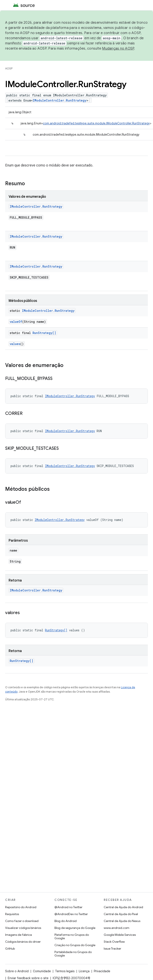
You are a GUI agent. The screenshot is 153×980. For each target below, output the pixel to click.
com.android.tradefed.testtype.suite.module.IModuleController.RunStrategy (96, 123)
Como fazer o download (22, 921)
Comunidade (42, 971)
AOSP (9, 68)
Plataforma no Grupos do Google (72, 936)
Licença (84, 971)
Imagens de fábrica (19, 935)
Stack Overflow (114, 942)
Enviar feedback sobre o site (28, 978)
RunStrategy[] (44, 333)
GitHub (10, 949)
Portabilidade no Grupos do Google (73, 954)
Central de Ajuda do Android (123, 907)
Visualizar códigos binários (23, 928)
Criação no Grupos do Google (75, 945)
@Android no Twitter (68, 907)
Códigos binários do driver (23, 942)
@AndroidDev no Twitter (71, 914)
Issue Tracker (112, 949)
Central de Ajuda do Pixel (121, 914)
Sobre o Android (17, 971)
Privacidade (102, 971)
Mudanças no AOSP (118, 49)
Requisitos (12, 914)
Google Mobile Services (120, 935)
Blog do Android (66, 921)
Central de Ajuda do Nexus (122, 921)
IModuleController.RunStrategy (60, 100)
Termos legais (65, 971)
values (15, 344)
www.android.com (117, 928)
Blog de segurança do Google (75, 928)
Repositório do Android (21, 907)
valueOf (16, 322)
